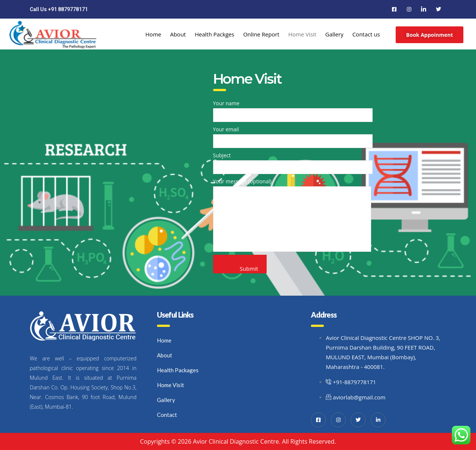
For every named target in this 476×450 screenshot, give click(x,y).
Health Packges (215, 34)
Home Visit (302, 34)
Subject (293, 163)
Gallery (335, 34)
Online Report (261, 34)
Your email (293, 137)
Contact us (366, 34)
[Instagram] (409, 9)
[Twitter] (438, 9)
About (178, 34)
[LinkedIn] (424, 9)
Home (153, 34)
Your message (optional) (292, 215)
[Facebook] (394, 9)
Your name (293, 111)
